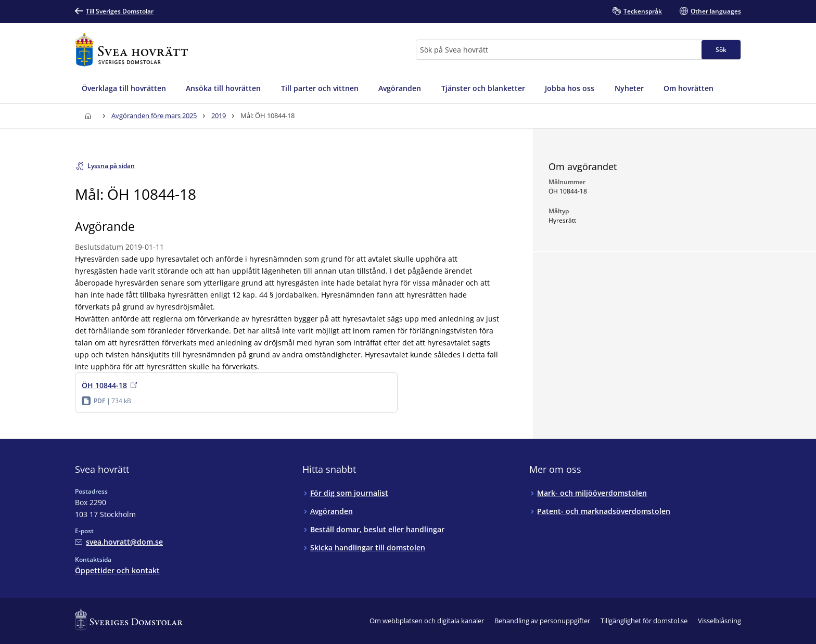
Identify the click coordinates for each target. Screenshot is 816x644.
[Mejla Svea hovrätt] (119, 542)
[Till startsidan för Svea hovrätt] (131, 50)
